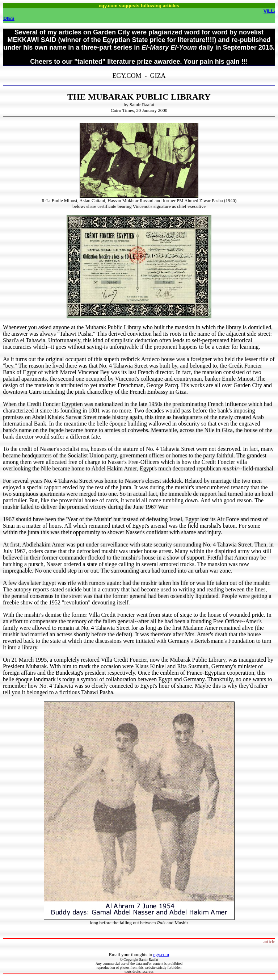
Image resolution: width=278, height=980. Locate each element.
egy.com (161, 954)
